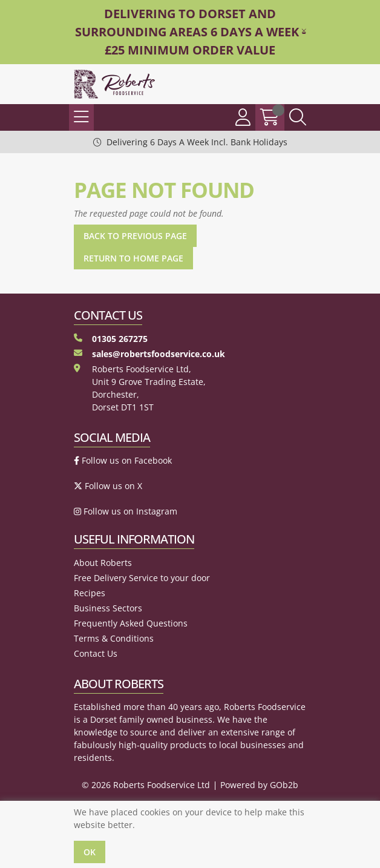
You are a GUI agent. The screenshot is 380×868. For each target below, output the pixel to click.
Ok (90, 852)
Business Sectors (108, 608)
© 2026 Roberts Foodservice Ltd (146, 785)
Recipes (90, 593)
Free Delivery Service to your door (142, 578)
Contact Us (96, 653)
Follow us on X (108, 486)
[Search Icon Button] (298, 117)
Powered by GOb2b (259, 785)
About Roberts (103, 563)
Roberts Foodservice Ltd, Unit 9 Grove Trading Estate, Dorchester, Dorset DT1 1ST (140, 388)
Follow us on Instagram (126, 511)
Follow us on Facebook (123, 460)
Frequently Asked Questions (131, 623)
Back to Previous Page (135, 236)
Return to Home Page (133, 258)
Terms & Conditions (114, 638)
